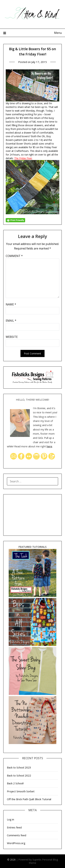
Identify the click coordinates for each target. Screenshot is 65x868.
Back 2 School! (15, 783)
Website (12, 337)
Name (11, 304)
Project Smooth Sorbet (21, 791)
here (49, 446)
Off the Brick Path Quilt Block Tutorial (29, 799)
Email (11, 321)
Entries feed (14, 827)
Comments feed (17, 835)
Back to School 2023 (19, 767)
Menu (58, 33)
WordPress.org (16, 843)
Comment (14, 256)
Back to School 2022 (19, 775)
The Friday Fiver (23, 158)
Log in (10, 819)
